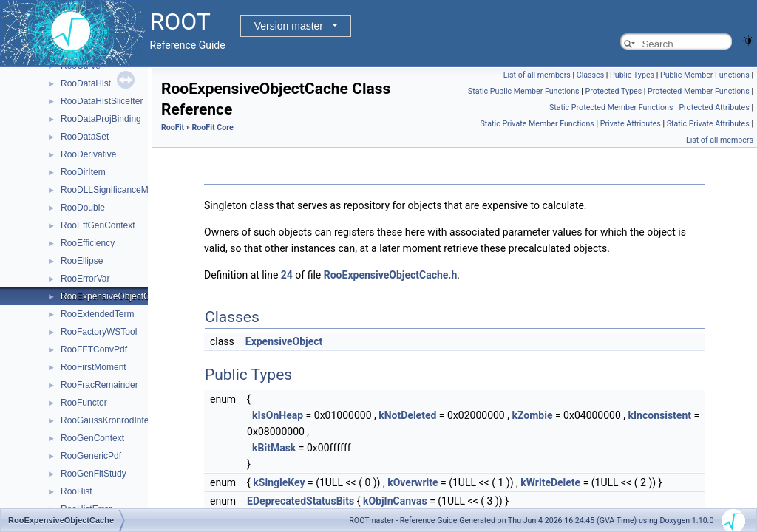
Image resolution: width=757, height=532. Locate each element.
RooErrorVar (85, 279)
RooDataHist (86, 83)
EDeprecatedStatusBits (301, 501)
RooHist (77, 491)
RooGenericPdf (91, 456)
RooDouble (83, 208)
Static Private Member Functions (537, 124)
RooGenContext (92, 438)
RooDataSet (85, 137)
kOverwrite (413, 482)
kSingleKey (279, 482)
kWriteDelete (550, 482)
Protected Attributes (714, 108)
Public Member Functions (705, 75)
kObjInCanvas (395, 501)
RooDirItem (83, 172)
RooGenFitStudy (94, 474)
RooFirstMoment (94, 367)
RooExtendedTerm (97, 314)
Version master (289, 26)
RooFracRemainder (99, 385)
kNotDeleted (407, 415)
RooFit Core (212, 127)
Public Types (632, 75)
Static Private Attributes (708, 124)
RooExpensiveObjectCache (115, 296)
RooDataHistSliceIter (102, 101)
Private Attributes (631, 124)
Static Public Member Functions (524, 91)
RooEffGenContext (98, 225)
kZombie (532, 415)
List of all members (537, 75)
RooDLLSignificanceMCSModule (125, 190)
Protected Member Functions (699, 91)
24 (287, 275)
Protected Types (613, 91)
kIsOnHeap (278, 415)
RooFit (173, 127)
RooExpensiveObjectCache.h (391, 275)
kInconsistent (660, 415)
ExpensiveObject (284, 341)
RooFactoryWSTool (99, 332)
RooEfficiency (88, 243)
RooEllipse (82, 261)
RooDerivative (88, 154)
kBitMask (274, 448)
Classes (590, 75)
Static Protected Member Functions (611, 108)
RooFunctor (84, 403)
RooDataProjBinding (101, 119)
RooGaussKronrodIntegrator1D (122, 420)
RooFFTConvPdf (94, 349)
